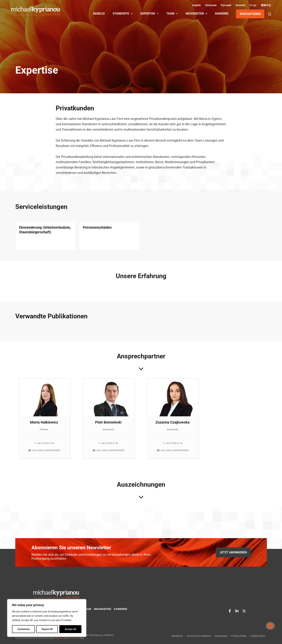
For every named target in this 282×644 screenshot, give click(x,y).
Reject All (47, 629)
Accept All (70, 629)
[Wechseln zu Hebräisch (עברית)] (253, 5)
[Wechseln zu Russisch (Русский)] (226, 5)
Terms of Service (73, 638)
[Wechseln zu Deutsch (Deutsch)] (240, 5)
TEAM (172, 14)
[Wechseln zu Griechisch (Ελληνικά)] (210, 5)
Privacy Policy (59, 638)
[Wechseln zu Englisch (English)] (196, 5)
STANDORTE (123, 14)
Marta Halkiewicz (44, 425)
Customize (24, 629)
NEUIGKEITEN (196, 14)
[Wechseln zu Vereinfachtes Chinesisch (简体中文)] (265, 5)
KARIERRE (222, 14)
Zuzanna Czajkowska (173, 425)
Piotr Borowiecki (108, 425)
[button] (270, 14)
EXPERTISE (149, 14)
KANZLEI (99, 14)
